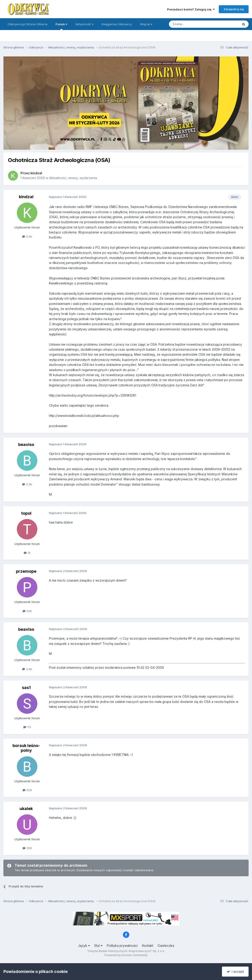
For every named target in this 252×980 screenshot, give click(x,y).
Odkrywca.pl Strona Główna (27, 24)
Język (84, 946)
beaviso (26, 444)
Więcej (146, 24)
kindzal (36, 173)
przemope (26, 571)
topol (26, 513)
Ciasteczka (166, 946)
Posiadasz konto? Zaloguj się (191, 9)
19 (27, 553)
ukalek (26, 809)
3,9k (27, 484)
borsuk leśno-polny (26, 748)
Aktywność (84, 24)
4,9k (27, 236)
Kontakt (148, 946)
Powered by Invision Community (126, 955)
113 (27, 727)
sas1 (26, 688)
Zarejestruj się (234, 9)
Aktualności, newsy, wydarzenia (73, 178)
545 (27, 611)
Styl (98, 946)
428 (27, 790)
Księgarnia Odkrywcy (117, 24)
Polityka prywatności (122, 946)
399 (27, 848)
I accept (235, 971)
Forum (61, 26)
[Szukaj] (192, 24)
